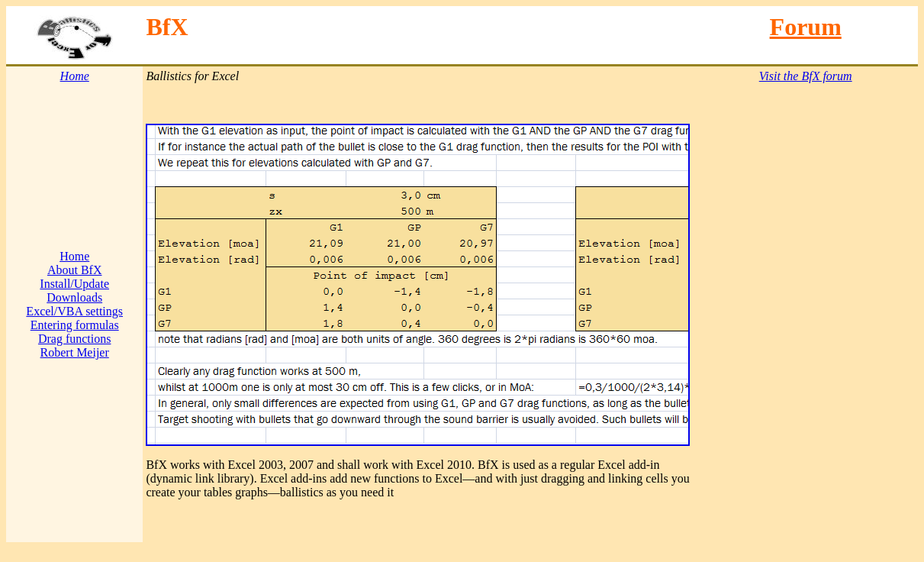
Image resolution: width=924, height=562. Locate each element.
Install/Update (74, 284)
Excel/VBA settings (74, 311)
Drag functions (75, 339)
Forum (806, 27)
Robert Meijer (75, 352)
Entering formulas (75, 325)
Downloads (74, 297)
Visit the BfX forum (806, 76)
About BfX (75, 270)
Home (74, 256)
